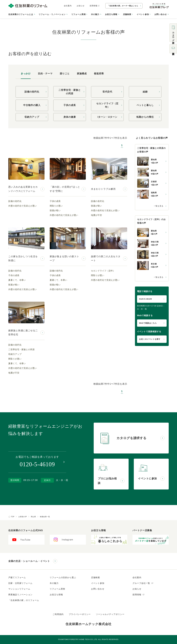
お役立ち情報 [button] (111, 14)
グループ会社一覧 (143, 583)
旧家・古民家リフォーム (20, 583)
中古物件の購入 (32, 105)
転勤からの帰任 (145, 117)
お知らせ (81, 6)
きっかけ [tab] (26, 74)
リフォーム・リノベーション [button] (52, 14)
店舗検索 (127, 14)
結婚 (145, 92)
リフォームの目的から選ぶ (63, 577)
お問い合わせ (98, 589)
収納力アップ (32, 117)
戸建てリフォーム (17, 577)
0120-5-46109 (145, 299)
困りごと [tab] (65, 74)
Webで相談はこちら (148, 323)
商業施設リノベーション (20, 595)
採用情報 (95, 6)
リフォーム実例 (78, 14)
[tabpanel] (88, 104)
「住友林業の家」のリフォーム (24, 600)
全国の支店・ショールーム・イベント (29, 561)
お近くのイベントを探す (150, 339)
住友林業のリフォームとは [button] (21, 14)
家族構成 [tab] (82, 74)
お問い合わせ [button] (161, 14)
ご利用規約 (58, 614)
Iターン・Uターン (107, 117)
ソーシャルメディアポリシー (110, 614)
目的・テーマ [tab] (45, 74)
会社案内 (68, 6)
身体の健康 (70, 117)
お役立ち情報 (56, 595)
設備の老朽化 (32, 92)
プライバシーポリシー (80, 614)
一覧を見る (159, 206)
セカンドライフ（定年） (107, 105)
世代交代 (107, 92)
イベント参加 (143, 14)
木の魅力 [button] (95, 14)
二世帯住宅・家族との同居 (70, 92)
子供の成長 (70, 105)
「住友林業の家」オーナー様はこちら (123, 6)
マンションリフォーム (19, 589)
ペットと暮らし (145, 105)
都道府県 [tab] (99, 74)
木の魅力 (54, 583)
